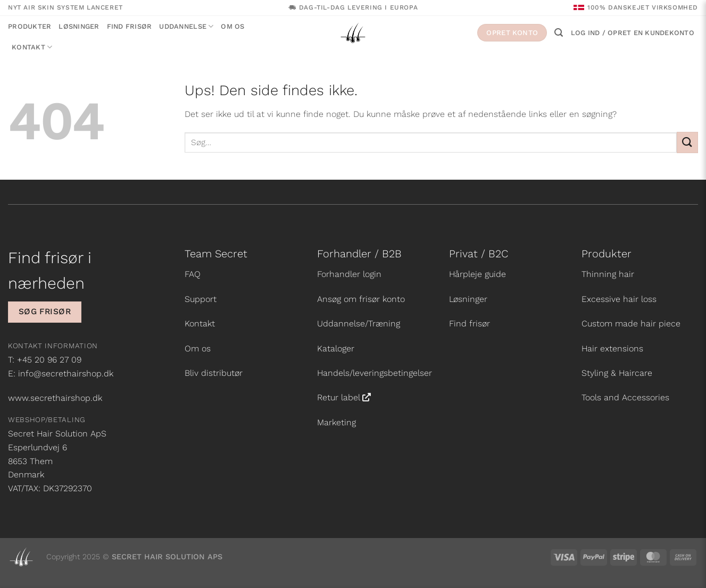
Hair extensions (612, 348)
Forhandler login (349, 274)
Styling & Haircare (617, 373)
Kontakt (32, 47)
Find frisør (130, 26)
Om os (232, 26)
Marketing (337, 422)
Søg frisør (45, 312)
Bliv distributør (214, 373)
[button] (559, 33)
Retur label (339, 397)
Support (201, 299)
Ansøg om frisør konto (361, 299)
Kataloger (336, 348)
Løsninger (79, 26)
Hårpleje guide (477, 274)
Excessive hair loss (619, 299)
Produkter (30, 26)
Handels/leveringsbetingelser (375, 373)
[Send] (687, 142)
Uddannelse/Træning (359, 324)
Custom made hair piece (631, 324)
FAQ (193, 274)
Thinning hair (608, 274)
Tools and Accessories (625, 397)
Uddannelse (186, 26)
